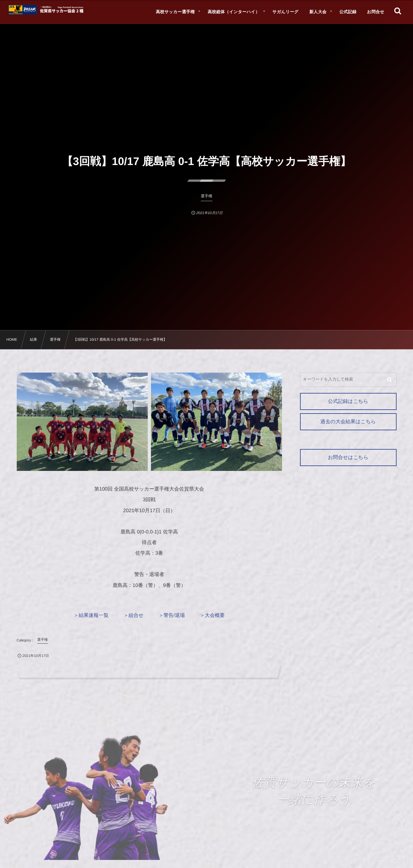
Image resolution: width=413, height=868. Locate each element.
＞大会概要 (212, 615)
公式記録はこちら (348, 401)
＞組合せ (134, 615)
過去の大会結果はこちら (348, 422)
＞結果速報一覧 (91, 615)
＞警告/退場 (172, 615)
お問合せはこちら (348, 458)
